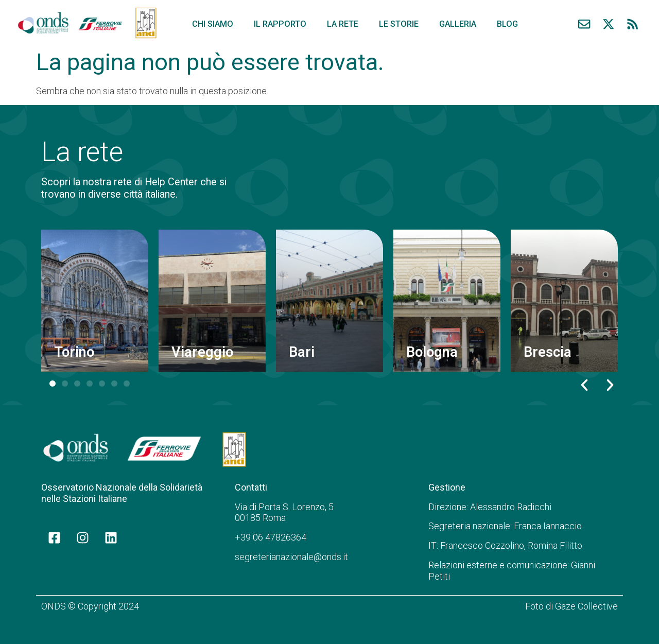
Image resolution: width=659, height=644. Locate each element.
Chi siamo (213, 24)
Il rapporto (280, 24)
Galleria (458, 24)
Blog (507, 24)
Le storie (399, 24)
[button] (584, 385)
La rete (343, 24)
